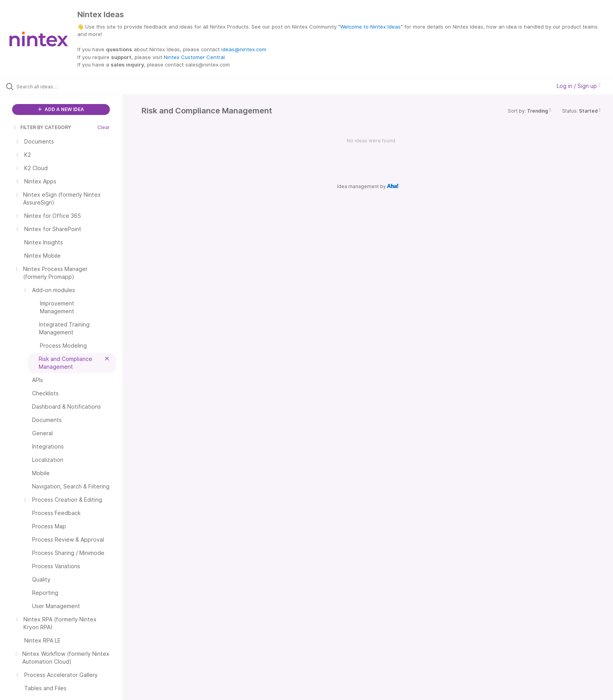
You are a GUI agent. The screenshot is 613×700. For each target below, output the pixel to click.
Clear (104, 127)
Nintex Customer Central (194, 57)
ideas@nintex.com (244, 49)
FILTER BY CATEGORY (42, 127)
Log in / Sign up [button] (579, 86)
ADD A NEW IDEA (61, 109)
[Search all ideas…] (71, 86)
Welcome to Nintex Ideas (370, 27)
